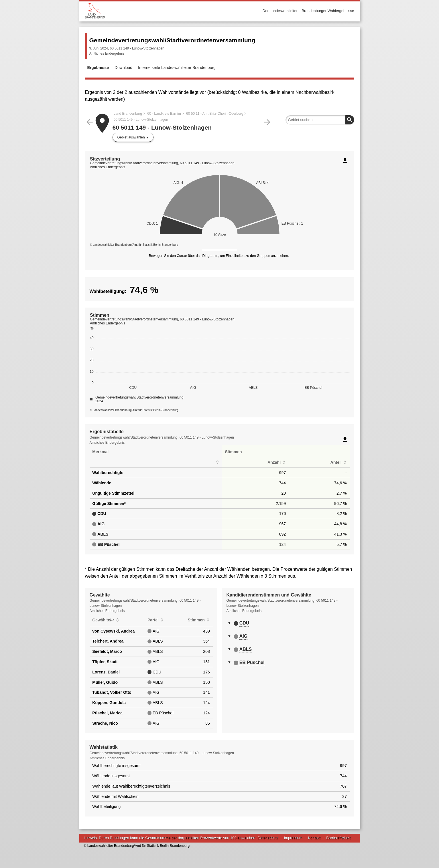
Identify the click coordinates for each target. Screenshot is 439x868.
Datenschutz (268, 838)
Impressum (293, 838)
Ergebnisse (98, 68)
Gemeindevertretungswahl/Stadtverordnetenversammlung (172, 40)
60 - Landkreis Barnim (164, 114)
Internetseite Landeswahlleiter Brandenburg (177, 68)
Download (123, 68)
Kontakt (314, 838)
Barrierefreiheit (338, 838)
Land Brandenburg (128, 114)
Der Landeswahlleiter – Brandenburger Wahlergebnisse (308, 11)
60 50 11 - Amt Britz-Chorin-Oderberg (215, 114)
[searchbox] (320, 120)
